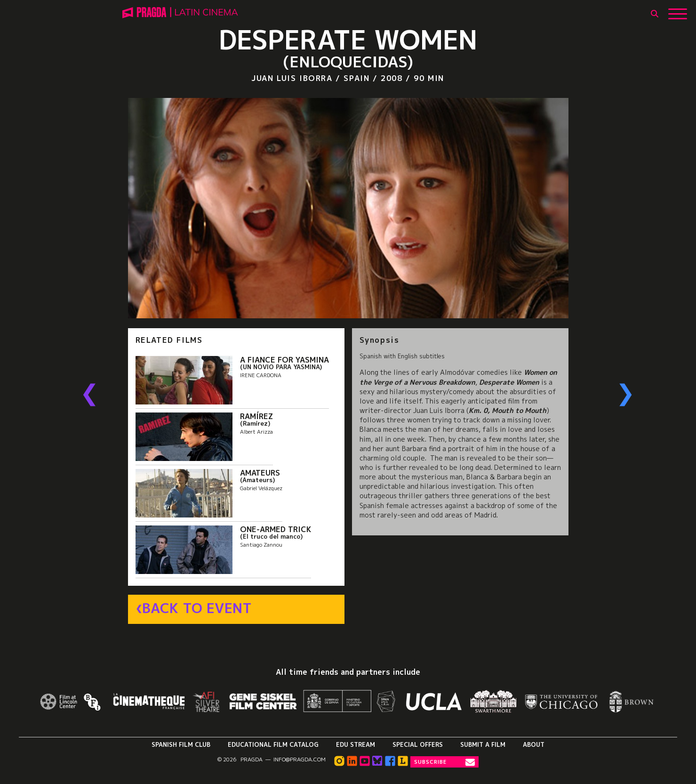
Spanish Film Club (181, 744)
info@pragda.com (300, 760)
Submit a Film (483, 744)
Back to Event (197, 608)
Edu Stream (356, 744)
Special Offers (418, 744)
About (534, 744)
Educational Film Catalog (273, 744)
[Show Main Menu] (678, 10)
